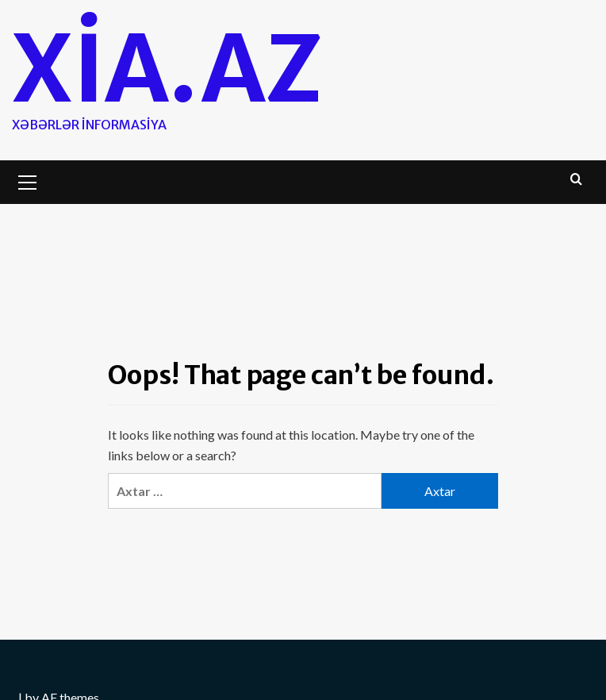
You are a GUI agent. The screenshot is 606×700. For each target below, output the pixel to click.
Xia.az (167, 69)
